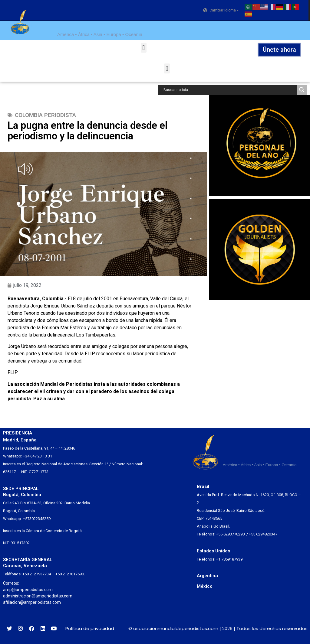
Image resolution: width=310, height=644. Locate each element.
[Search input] (229, 90)
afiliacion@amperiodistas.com (32, 602)
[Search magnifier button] (302, 90)
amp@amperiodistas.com (28, 590)
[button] (144, 48)
